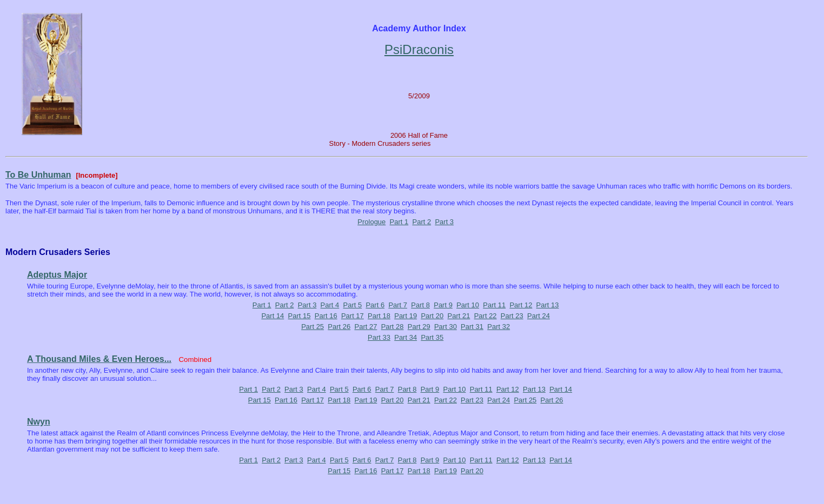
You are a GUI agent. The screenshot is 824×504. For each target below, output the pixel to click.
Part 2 (421, 222)
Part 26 (339, 327)
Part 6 (375, 305)
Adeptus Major (57, 275)
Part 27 (366, 327)
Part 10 (468, 305)
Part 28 (393, 327)
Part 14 (273, 316)
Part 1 (399, 222)
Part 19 (406, 316)
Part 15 (300, 316)
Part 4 (330, 305)
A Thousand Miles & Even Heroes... (99, 359)
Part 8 (420, 305)
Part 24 (539, 316)
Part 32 (499, 327)
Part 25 (313, 327)
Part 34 (406, 337)
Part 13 (548, 305)
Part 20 (432, 316)
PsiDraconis (419, 49)
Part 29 (419, 327)
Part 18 (379, 316)
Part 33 (379, 337)
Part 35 (432, 337)
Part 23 (512, 316)
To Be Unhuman (38, 175)
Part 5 (353, 305)
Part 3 (444, 222)
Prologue (371, 222)
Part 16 (326, 316)
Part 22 (486, 316)
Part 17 (353, 316)
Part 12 (521, 305)
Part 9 (443, 305)
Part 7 (398, 305)
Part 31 (472, 327)
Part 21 (459, 316)
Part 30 (446, 327)
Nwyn (39, 422)
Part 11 (494, 305)
